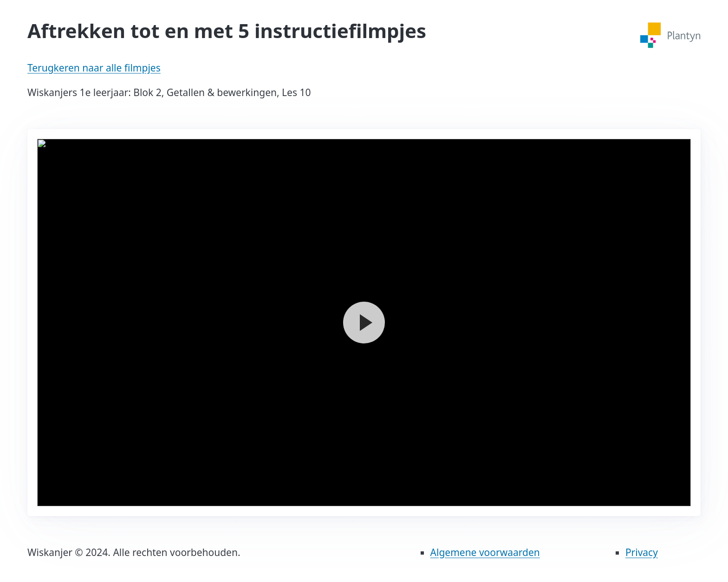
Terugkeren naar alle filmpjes (94, 68)
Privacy (642, 552)
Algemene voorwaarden (485, 552)
